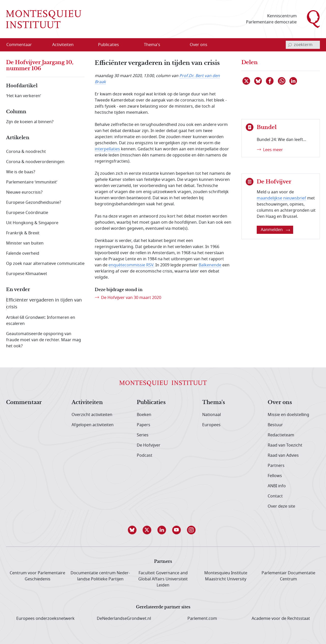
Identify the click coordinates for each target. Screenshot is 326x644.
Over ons (280, 403)
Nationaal (212, 415)
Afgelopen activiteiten (93, 425)
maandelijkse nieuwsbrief (281, 198)
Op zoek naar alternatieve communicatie (45, 264)
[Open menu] (79, 45)
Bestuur (275, 425)
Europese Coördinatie (27, 213)
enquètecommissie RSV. (131, 265)
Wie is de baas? (21, 172)
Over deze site (281, 506)
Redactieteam (281, 435)
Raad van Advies (283, 455)
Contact (275, 496)
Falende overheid (23, 253)
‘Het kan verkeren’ (24, 96)
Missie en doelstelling (288, 415)
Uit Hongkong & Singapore (32, 223)
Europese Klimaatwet (27, 274)
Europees (211, 425)
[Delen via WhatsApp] (282, 81)
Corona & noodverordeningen (35, 162)
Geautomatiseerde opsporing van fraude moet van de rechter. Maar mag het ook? (44, 340)
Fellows (275, 476)
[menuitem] (22, 45)
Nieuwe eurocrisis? (24, 192)
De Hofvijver (149, 445)
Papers (144, 425)
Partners (276, 466)
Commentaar (24, 403)
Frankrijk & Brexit (23, 233)
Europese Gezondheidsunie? (34, 203)
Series (143, 435)
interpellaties (107, 149)
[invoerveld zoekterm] (303, 45)
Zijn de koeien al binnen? (30, 122)
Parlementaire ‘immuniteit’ (32, 182)
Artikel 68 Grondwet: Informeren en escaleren (41, 321)
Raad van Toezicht (285, 445)
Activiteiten (87, 403)
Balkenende (210, 265)
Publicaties (151, 403)
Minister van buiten (25, 243)
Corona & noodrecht (26, 152)
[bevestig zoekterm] (290, 45)
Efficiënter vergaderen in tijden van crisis (44, 303)
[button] (133, 530)
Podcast (145, 455)
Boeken (144, 415)
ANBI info (277, 486)
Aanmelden (275, 230)
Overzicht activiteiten (92, 415)
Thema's (214, 403)
